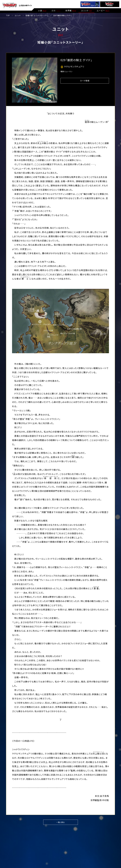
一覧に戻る (60, 822)
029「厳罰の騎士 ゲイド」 (63, 15)
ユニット (18, 15)
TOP (8, 15)
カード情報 (85, 81)
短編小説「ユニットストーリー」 (37, 15)
